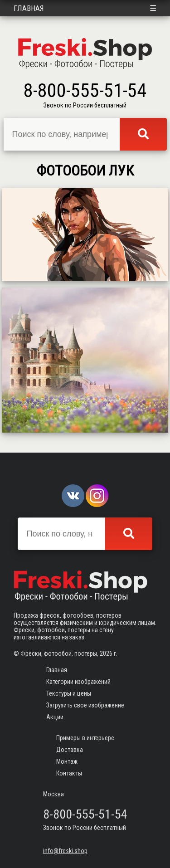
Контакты (69, 773)
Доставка (70, 750)
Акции (55, 717)
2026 (106, 653)
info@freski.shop (65, 851)
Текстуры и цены (69, 693)
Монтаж (67, 761)
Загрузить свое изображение (85, 705)
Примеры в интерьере (85, 738)
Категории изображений (78, 682)
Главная (29, 8)
